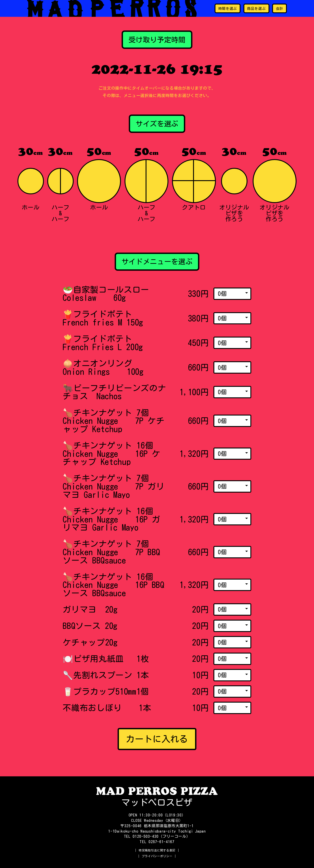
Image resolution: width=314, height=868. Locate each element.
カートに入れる (157, 739)
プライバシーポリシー (157, 856)
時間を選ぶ (228, 9)
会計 (280, 9)
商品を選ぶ (256, 9)
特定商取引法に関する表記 (157, 850)
